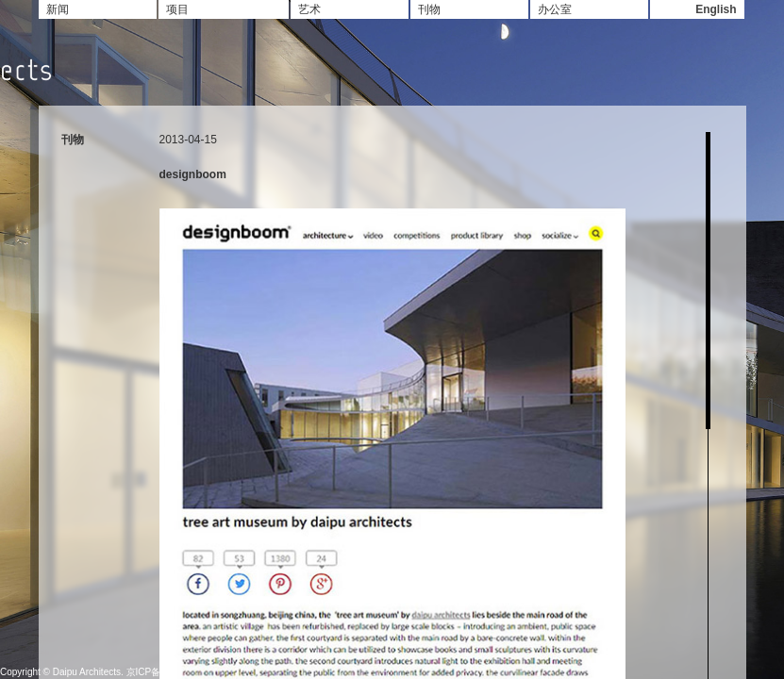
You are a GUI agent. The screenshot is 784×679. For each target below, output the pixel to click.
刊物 (429, 9)
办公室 (555, 9)
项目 (177, 9)
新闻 (58, 9)
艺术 (309, 9)
